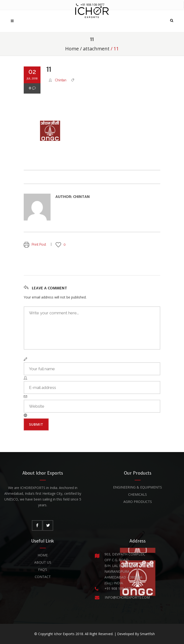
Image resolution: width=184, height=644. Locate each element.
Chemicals (138, 494)
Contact (43, 577)
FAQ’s (43, 569)
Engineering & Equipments (138, 487)
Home (72, 49)
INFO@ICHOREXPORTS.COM (127, 597)
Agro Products (138, 502)
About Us (43, 562)
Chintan (61, 80)
